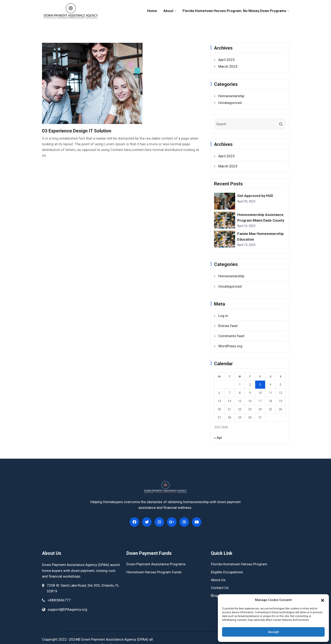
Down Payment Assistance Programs (156, 564)
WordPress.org (230, 346)
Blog (214, 595)
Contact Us (220, 588)
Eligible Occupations (227, 572)
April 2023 (227, 60)
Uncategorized (230, 103)
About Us (218, 580)
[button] (323, 600)
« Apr (218, 438)
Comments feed (231, 336)
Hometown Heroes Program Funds (154, 572)
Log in (223, 316)
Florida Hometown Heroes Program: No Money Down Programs (234, 11)
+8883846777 (59, 600)
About (168, 11)
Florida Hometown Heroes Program (239, 564)
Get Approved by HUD (255, 196)
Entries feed (228, 326)
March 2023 (228, 66)
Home (152, 11)
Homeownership (231, 96)
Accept (273, 632)
